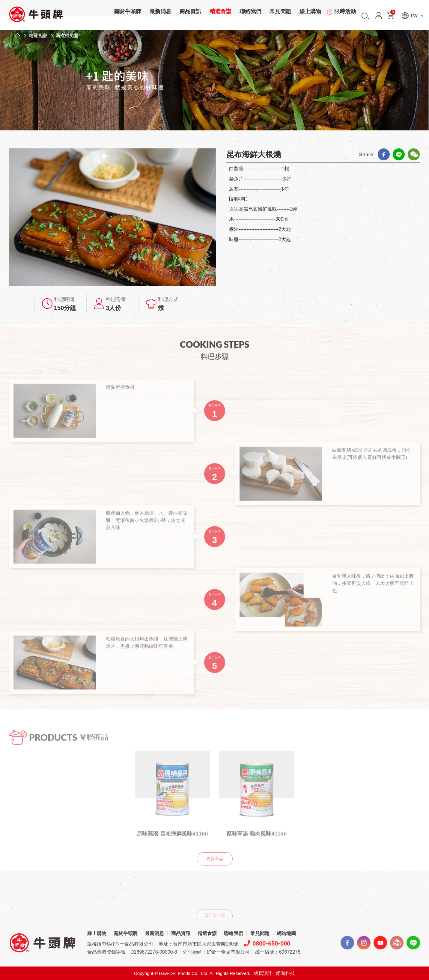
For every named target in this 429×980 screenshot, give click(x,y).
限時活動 (345, 16)
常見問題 (280, 16)
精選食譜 (220, 16)
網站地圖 (286, 933)
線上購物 (310, 16)
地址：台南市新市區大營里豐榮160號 (199, 944)
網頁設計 (263, 973)
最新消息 (160, 16)
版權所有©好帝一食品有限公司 (120, 944)
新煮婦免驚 (67, 36)
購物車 (392, 13)
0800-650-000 (267, 943)
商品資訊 (190, 16)
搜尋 (365, 16)
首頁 (17, 36)
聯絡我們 (250, 16)
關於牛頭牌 (128, 16)
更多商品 (215, 868)
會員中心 (379, 15)
